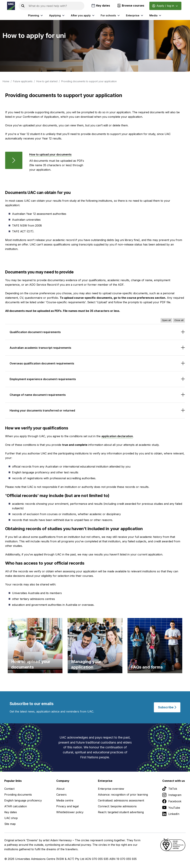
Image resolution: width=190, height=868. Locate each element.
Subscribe (167, 707)
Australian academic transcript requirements (40, 348)
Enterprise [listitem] (135, 16)
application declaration (117, 436)
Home (6, 81)
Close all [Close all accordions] (179, 320)
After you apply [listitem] (83, 16)
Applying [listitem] (57, 16)
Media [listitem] (156, 16)
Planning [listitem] (36, 16)
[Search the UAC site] (56, 6)
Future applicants (23, 81)
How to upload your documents (50, 154)
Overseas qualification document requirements (42, 363)
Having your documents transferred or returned (42, 410)
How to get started (47, 81)
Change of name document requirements (38, 395)
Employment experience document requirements (43, 379)
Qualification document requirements (35, 332)
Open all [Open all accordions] (166, 320)
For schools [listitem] (111, 16)
